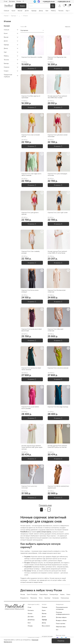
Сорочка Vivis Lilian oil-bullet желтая (31, 136)
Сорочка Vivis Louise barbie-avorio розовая (30, 408)
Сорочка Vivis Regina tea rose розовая (57, 58)
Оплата (19, 1)
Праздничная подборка (8, 76)
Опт (57, 630)
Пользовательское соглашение (62, 608)
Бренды (6, 63)
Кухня (13, 11)
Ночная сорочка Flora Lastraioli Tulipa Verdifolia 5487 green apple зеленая (32, 447)
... (20, 16)
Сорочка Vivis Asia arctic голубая (32, 57)
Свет (47, 11)
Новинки (7, 67)
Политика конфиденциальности (63, 613)
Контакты (31, 610)
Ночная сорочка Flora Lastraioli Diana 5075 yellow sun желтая (57, 446)
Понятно (61, 641)
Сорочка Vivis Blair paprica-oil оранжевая (31, 97)
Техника (61, 11)
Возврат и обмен (61, 620)
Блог (29, 623)
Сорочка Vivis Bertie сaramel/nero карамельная (58, 487)
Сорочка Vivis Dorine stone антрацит (30, 291)
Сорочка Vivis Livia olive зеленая (58, 368)
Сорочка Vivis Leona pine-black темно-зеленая (31, 369)
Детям (27, 11)
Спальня (6, 11)
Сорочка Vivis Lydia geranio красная (30, 213)
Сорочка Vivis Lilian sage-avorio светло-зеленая (31, 175)
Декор (41, 11)
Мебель (53, 11)
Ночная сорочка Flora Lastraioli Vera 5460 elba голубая (57, 97)
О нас (6, 1)
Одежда (34, 11)
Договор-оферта (61, 617)
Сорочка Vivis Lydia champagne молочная (57, 175)
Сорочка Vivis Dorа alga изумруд (58, 407)
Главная (6, 16)
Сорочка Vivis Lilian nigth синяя (58, 213)
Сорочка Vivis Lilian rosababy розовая (31, 252)
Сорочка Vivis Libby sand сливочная (55, 330)
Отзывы (30, 626)
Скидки (6, 71)
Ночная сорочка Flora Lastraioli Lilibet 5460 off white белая (57, 252)
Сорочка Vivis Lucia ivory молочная (29, 487)
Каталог (21, 6)
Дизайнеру (31, 620)
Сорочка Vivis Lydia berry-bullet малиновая (58, 136)
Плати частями (61, 624)
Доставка (12, 1)
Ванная (20, 11)
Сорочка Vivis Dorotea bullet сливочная (57, 291)
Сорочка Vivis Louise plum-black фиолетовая (32, 330)
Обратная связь (61, 627)
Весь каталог (46, 626)
